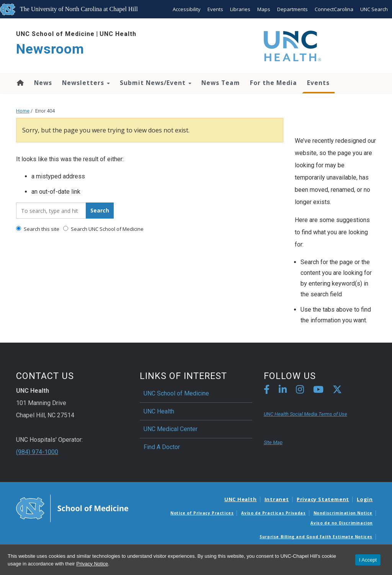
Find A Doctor (162, 447)
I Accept (368, 560)
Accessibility (187, 9)
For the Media (274, 83)
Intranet (277, 499)
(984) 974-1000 (37, 452)
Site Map (273, 442)
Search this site (38, 229)
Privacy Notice (92, 564)
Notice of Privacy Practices (202, 513)
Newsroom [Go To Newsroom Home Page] (50, 49)
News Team (221, 83)
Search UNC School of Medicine (103, 229)
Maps (264, 9)
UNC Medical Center (171, 429)
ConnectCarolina (334, 9)
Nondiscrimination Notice (343, 513)
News (43, 83)
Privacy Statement (323, 499)
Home (20, 83)
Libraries (240, 9)
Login (365, 499)
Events (215, 9)
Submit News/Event (156, 83)
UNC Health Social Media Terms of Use (305, 414)
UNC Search (374, 9)
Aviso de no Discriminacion (342, 523)
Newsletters (86, 83)
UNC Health (118, 34)
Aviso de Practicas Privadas (273, 513)
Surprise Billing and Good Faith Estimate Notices (316, 537)
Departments (292, 9)
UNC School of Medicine (55, 34)
